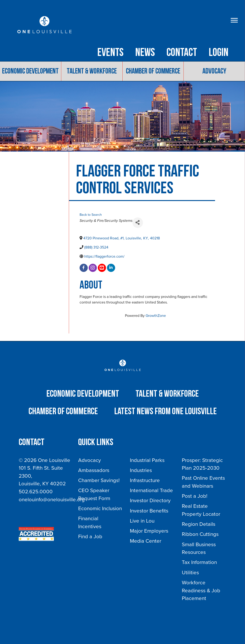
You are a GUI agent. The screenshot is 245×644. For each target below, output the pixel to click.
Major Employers (149, 531)
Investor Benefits (149, 511)
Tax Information (199, 562)
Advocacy (214, 71)
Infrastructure (145, 480)
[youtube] (102, 268)
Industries (141, 470)
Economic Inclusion (100, 508)
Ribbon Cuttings (200, 534)
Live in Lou (142, 521)
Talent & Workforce (92, 71)
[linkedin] (111, 268)
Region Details (199, 524)
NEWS (145, 53)
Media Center (146, 541)
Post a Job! (195, 496)
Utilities (190, 573)
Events (110, 53)
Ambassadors (94, 470)
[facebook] (84, 268)
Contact (182, 53)
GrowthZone (156, 316)
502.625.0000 (36, 492)
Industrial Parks (147, 460)
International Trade (151, 491)
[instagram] (93, 268)
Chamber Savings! (99, 480)
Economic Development (30, 71)
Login (219, 53)
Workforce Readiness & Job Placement (201, 590)
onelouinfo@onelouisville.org (52, 499)
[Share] (138, 223)
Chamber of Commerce (153, 71)
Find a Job (90, 536)
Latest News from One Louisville (165, 412)
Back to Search (91, 215)
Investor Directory (150, 501)
